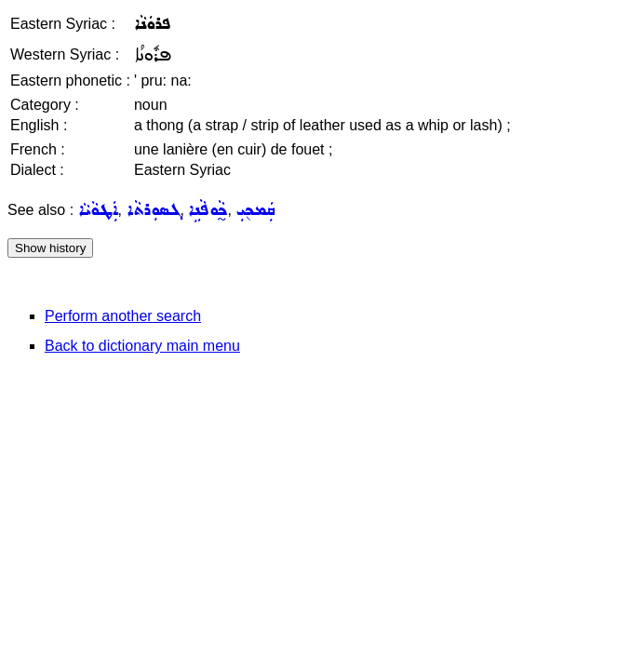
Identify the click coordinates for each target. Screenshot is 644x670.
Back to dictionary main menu (142, 346)
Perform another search (123, 316)
